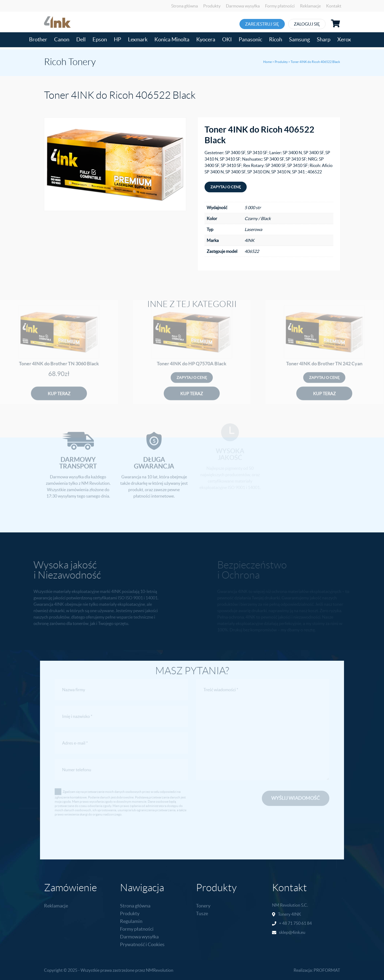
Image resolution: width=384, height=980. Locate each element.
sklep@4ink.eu (292, 932)
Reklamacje (310, 6)
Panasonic (250, 39)
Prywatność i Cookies (142, 944)
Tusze (202, 913)
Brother (38, 39)
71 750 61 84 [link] (300, 923)
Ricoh (276, 39)
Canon (62, 39)
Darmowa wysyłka (243, 6)
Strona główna (185, 6)
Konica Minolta (172, 39)
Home (267, 62)
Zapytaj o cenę (226, 187)
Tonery (203, 906)
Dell (81, 39)
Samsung (299, 39)
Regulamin (131, 921)
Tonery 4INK (289, 914)
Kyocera (206, 39)
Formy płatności (280, 6)
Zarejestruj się (264, 24)
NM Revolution (286, 905)
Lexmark (138, 39)
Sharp (324, 39)
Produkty (212, 6)
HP (117, 39)
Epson (100, 39)
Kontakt (334, 6)
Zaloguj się (317, 24)
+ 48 (283, 923)
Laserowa (253, 229)
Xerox (344, 39)
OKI (227, 39)
